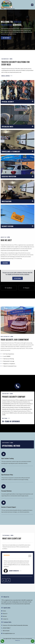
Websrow (18, 640)
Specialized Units (7, 127)
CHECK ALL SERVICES (7, 76)
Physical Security (8, 102)
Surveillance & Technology (11, 151)
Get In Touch (6, 418)
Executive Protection (9, 176)
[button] (32, 5)
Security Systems (7, 226)
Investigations (7, 201)
